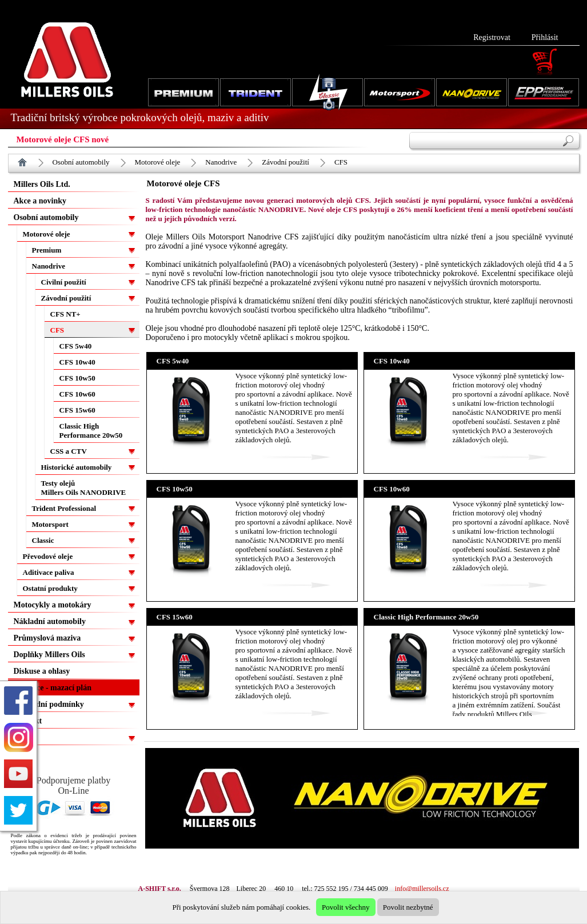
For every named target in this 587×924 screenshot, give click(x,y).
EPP (21, 737)
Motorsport (50, 524)
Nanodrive (221, 162)
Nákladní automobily (50, 621)
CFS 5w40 (76, 346)
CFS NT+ (65, 314)
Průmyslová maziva (47, 638)
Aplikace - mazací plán (53, 688)
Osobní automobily (81, 162)
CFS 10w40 (77, 362)
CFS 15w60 (77, 410)
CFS (341, 162)
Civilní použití (64, 282)
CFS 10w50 (77, 378)
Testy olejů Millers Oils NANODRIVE (84, 488)
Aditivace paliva (49, 572)
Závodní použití (285, 162)
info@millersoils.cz (422, 889)
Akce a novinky (40, 201)
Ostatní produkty (50, 588)
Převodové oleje (48, 556)
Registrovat (492, 37)
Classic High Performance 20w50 (91, 431)
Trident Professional (64, 508)
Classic (43, 540)
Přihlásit (545, 37)
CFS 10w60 (77, 394)
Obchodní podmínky (49, 704)
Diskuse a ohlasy (42, 671)
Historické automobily (77, 467)
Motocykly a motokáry (53, 605)
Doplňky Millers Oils (49, 655)
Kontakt (28, 721)
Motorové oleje (158, 162)
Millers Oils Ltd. (42, 184)
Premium (47, 250)
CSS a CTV (69, 451)
